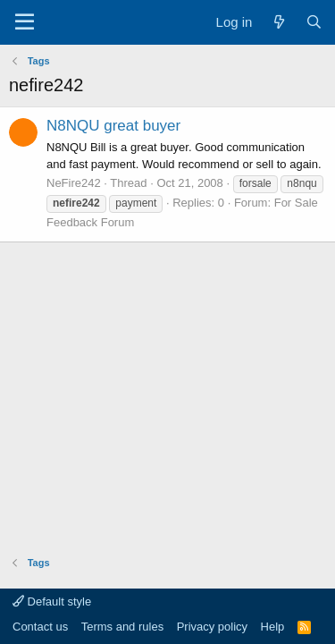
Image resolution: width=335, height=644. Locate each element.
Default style (52, 602)
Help (273, 627)
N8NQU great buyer (113, 126)
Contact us (40, 627)
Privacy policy (212, 627)
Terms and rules (122, 627)
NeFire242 (74, 183)
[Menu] (25, 22)
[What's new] (278, 22)
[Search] (314, 22)
